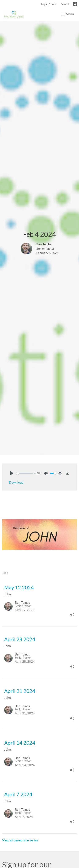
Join (54, 4)
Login (44, 4)
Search (65, 4)
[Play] (12, 473)
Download (16, 482)
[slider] (25, 473)
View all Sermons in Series (20, 840)
